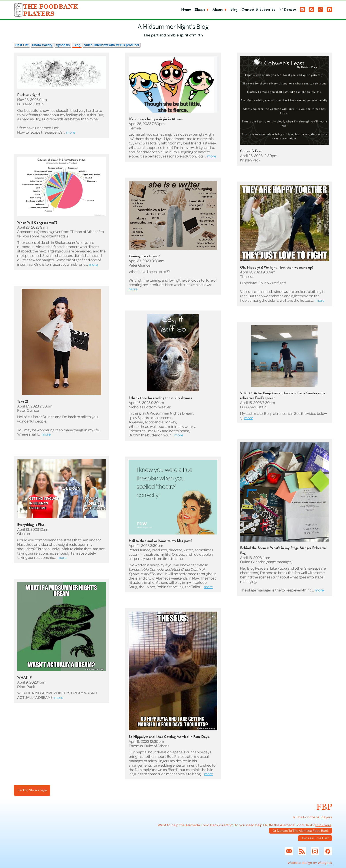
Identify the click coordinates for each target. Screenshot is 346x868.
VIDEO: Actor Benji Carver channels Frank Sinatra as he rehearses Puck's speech (283, 395)
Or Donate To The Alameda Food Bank (301, 830)
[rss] (311, 9)
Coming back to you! (144, 256)
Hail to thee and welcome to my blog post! (160, 541)
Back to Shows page (32, 790)
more (71, 132)
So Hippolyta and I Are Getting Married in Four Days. (169, 737)
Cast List (22, 45)
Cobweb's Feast (251, 151)
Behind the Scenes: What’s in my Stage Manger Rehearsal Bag (283, 550)
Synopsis (63, 45)
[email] (302, 9)
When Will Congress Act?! (37, 223)
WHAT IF (24, 678)
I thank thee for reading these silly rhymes (160, 398)
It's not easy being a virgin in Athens (156, 119)
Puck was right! (29, 95)
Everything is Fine (31, 525)
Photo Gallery (42, 45)
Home (186, 9)
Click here (323, 825)
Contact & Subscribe (259, 9)
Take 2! (23, 401)
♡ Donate (288, 9)
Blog (234, 9)
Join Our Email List (315, 838)
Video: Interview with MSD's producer (112, 45)
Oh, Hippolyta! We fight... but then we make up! (277, 267)
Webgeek (325, 862)
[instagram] (320, 9)
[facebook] (329, 9)
